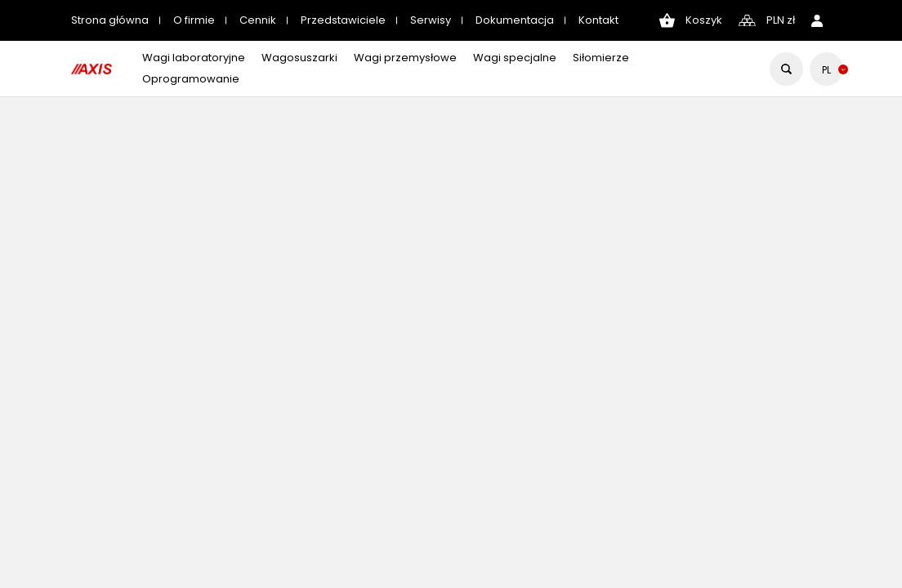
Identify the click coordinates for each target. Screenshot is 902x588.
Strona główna (110, 20)
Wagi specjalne (515, 58)
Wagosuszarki (299, 58)
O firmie (194, 20)
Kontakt (598, 20)
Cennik (258, 20)
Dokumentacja (515, 20)
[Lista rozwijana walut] (781, 21)
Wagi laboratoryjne (194, 58)
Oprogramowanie (191, 79)
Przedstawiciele (343, 20)
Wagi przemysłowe (405, 58)
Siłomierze (601, 58)
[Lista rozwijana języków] (826, 70)
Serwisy (431, 20)
